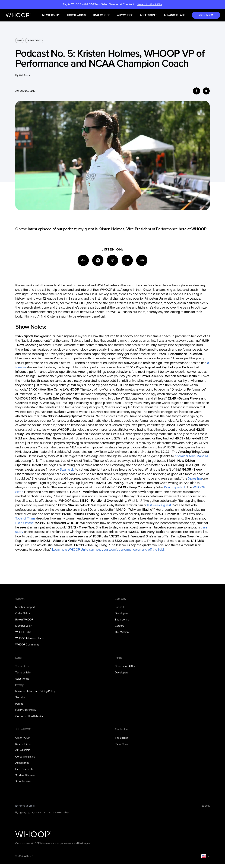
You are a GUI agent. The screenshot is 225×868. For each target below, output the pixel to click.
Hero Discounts (24, 769)
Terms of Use (23, 666)
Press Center (122, 744)
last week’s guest (159, 505)
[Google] (83, 260)
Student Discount (25, 775)
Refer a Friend (23, 744)
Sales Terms (22, 679)
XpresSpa (195, 478)
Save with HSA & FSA (150, 4)
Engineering (122, 620)
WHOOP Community (27, 644)
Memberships (51, 15)
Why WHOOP (125, 15)
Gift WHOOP (22, 750)
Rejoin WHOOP (24, 620)
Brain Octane (24, 523)
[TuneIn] (127, 260)
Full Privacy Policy (26, 710)
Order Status (22, 613)
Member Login (24, 626)
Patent (19, 704)
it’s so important (174, 487)
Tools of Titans (25, 518)
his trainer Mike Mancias (191, 456)
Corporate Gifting (25, 757)
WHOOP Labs (23, 632)
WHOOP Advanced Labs (29, 638)
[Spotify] (98, 260)
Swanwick (67, 469)
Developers (121, 613)
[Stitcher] (142, 260)
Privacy (19, 685)
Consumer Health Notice (30, 716)
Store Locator (23, 781)
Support (119, 607)
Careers (119, 626)
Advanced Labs (174, 15)
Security (20, 697)
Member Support (25, 607)
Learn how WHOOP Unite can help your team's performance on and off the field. (108, 549)
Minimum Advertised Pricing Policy (35, 691)
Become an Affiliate (126, 666)
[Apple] (112, 260)
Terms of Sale (23, 672)
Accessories (149, 15)
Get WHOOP (23, 738)
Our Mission (122, 632)
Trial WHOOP (101, 15)
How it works (77, 15)
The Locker (121, 738)
